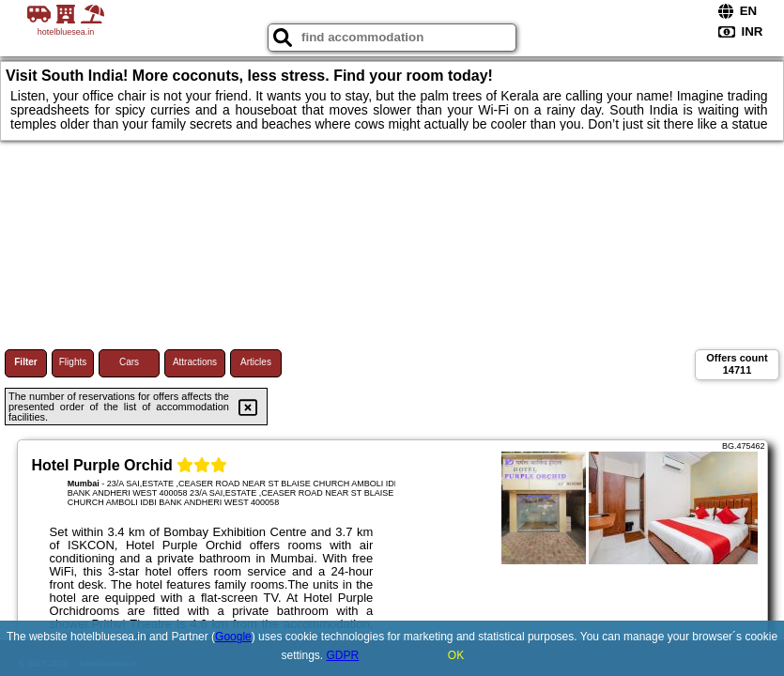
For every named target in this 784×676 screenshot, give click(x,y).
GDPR (343, 655)
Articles (256, 362)
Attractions (195, 362)
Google (233, 637)
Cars (129, 362)
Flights (73, 362)
